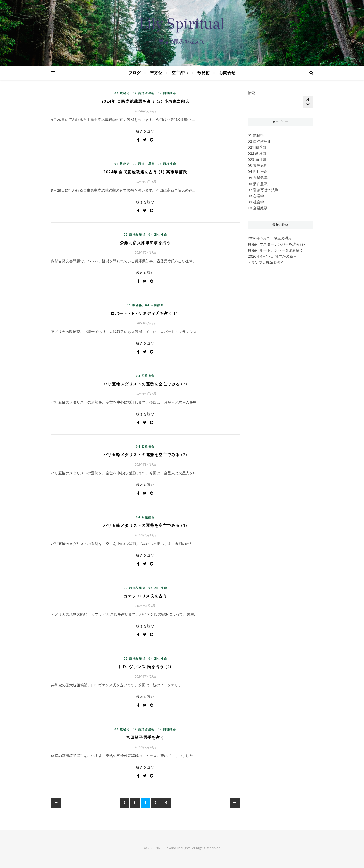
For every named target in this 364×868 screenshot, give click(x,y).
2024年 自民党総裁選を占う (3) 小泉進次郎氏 (145, 101)
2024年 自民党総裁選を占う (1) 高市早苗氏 (145, 172)
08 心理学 (256, 196)
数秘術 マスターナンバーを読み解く (277, 244)
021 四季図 (257, 147)
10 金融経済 (258, 208)
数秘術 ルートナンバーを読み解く (275, 250)
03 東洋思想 (258, 165)
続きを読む (145, 131)
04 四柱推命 (167, 93)
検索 (251, 93)
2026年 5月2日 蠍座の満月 (270, 238)
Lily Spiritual (182, 23)
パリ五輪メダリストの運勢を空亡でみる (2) (145, 455)
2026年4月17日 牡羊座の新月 (272, 256)
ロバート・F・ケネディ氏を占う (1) (145, 313)
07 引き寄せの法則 (263, 190)
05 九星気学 (258, 178)
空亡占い (180, 73)
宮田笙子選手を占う (145, 737)
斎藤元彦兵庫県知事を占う (145, 243)
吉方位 (156, 73)
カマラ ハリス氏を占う (145, 596)
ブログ (135, 73)
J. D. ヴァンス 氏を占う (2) (145, 667)
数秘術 (204, 73)
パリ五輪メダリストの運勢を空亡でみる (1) (145, 525)
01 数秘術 (122, 93)
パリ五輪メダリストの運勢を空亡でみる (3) (145, 384)
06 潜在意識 (258, 184)
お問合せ (227, 73)
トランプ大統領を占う (266, 262)
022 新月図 (257, 153)
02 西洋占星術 (144, 93)
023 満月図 (257, 159)
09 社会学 (256, 202)
